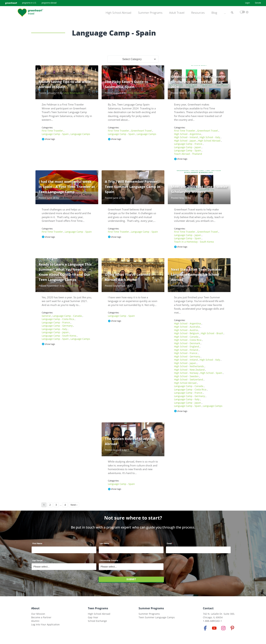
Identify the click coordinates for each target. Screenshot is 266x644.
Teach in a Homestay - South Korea (194, 242)
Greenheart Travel (142, 131)
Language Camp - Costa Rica (58, 319)
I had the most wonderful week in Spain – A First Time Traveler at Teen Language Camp (67, 187)
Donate (258, 3)
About (35, 608)
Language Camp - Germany (58, 326)
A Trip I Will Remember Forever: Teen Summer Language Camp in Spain (132, 187)
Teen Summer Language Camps (157, 617)
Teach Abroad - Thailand (188, 154)
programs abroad (49, 3)
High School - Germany (187, 356)
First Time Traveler (53, 131)
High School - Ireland (186, 137)
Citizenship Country (109, 560)
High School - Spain (212, 373)
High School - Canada (187, 337)
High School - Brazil (212, 333)
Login (248, 3)
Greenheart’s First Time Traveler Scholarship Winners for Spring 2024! (198, 82)
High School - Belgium (187, 333)
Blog (214, 13)
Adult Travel (177, 13)
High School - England (187, 346)
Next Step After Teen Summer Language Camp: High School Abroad (196, 275)
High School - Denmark (187, 343)
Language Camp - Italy (55, 329)
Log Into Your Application (45, 624)
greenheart (11, 3)
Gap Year (93, 617)
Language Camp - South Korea (59, 336)
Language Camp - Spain (56, 134)
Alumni (35, 621)
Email (169, 544)
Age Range (37, 560)
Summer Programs (150, 13)
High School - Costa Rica (188, 340)
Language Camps (80, 134)
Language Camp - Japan (188, 147)
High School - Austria (186, 330)
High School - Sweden (187, 376)
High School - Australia (187, 327)
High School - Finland (186, 350)
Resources (198, 13)
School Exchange (97, 621)
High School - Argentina (188, 134)
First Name (37, 544)
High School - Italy (210, 137)
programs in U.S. (29, 3)
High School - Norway (187, 373)
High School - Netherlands (189, 366)
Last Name (104, 544)
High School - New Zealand (190, 370)
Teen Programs (98, 608)
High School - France (186, 353)
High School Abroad (118, 13)
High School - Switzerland (189, 379)
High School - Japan (185, 141)
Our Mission (38, 614)
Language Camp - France (188, 144)
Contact (208, 608)
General (47, 316)
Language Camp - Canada (68, 316)
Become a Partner (41, 617)
